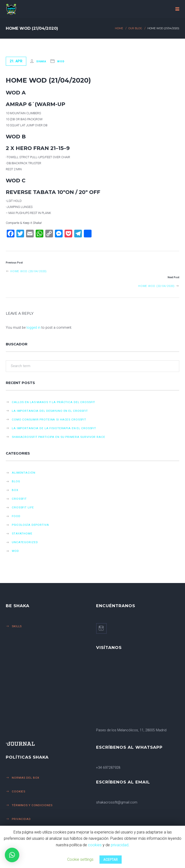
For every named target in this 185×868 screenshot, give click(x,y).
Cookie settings (80, 859)
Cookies (19, 791)
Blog (16, 481)
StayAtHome (22, 534)
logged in (33, 328)
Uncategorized (25, 542)
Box (15, 490)
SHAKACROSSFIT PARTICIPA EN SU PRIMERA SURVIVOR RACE (59, 437)
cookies (95, 845)
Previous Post (14, 263)
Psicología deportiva (30, 525)
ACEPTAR (111, 860)
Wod (61, 61)
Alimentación (24, 473)
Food (16, 516)
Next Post (173, 277)
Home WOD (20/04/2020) (26, 271)
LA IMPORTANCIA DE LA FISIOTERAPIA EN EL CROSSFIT (54, 428)
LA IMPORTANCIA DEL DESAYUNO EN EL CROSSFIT (50, 411)
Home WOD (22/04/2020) (159, 286)
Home (119, 28)
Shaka (41, 61)
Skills (17, 626)
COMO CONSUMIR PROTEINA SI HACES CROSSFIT (49, 420)
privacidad (120, 845)
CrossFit (19, 499)
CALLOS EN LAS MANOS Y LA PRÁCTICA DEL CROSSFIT (53, 402)
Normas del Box (26, 778)
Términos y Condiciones (32, 805)
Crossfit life (23, 507)
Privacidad (21, 819)
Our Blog (135, 28)
